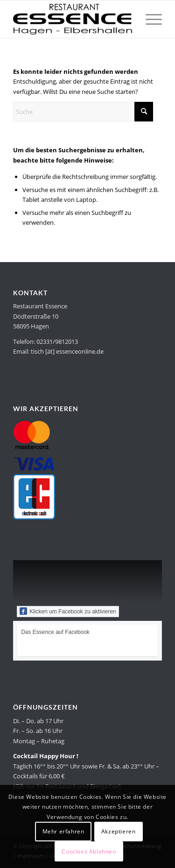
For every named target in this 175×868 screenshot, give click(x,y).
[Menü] (149, 19)
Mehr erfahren (63, 831)
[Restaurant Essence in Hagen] (73, 19)
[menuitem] (149, 19)
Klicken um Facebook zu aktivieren (68, 611)
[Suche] (83, 112)
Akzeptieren (119, 831)
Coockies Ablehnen (89, 851)
